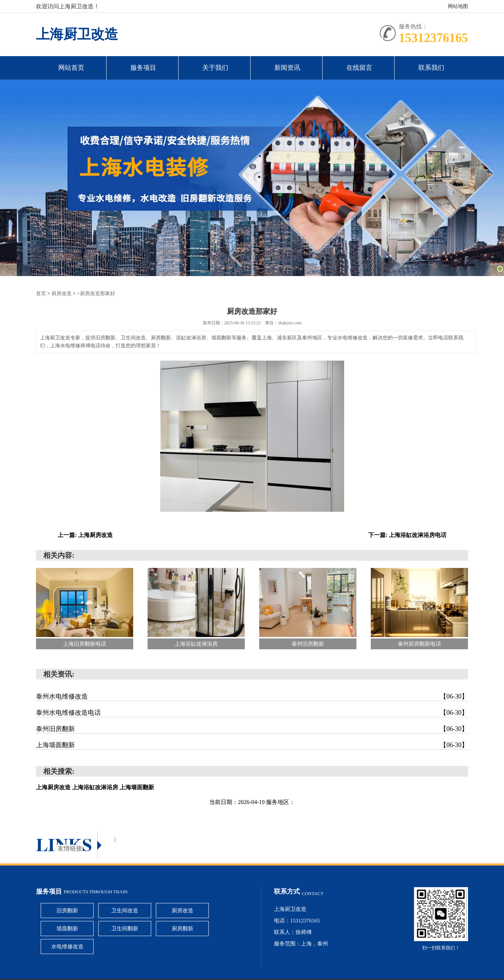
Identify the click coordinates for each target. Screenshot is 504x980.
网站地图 (458, 6)
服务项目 (143, 68)
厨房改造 (62, 293)
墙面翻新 (67, 929)
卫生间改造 (125, 911)
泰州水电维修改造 (252, 696)
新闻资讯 (287, 68)
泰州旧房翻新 (252, 729)
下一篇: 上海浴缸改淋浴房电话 (407, 535)
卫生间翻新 (125, 929)
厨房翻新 (183, 929)
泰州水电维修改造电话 (252, 713)
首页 (41, 293)
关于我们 (215, 68)
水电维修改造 (67, 947)
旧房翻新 (67, 911)
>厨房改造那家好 (96, 293)
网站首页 (71, 68)
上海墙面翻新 (252, 745)
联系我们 (431, 68)
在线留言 (359, 68)
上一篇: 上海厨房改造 (85, 535)
